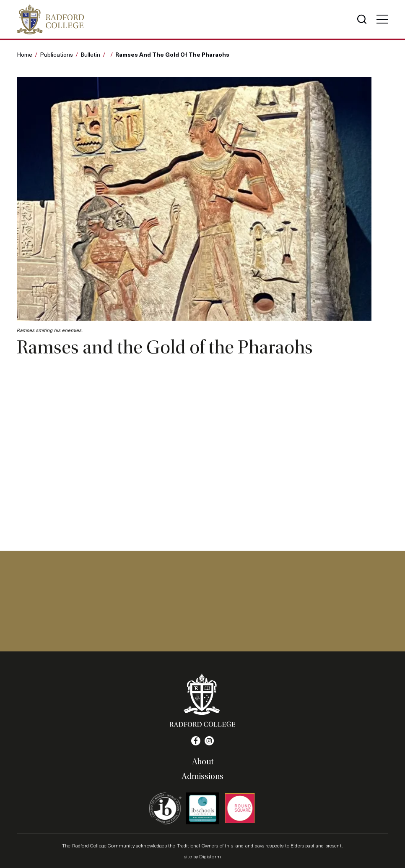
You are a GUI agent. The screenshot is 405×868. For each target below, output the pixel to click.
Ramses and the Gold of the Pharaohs (172, 54)
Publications (56, 54)
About (203, 762)
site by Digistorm (202, 856)
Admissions (202, 776)
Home (25, 54)
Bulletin (90, 54)
